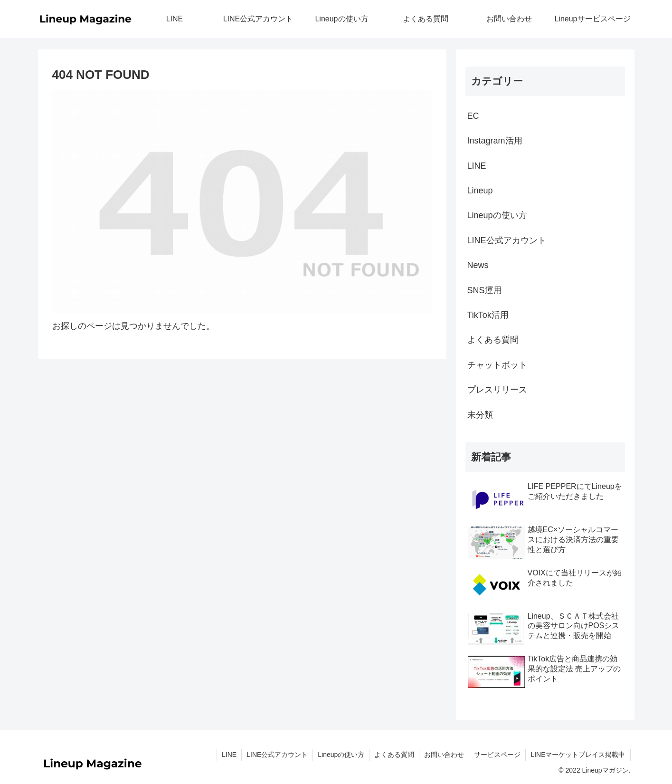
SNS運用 (485, 290)
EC (473, 116)
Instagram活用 (495, 141)
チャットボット (497, 365)
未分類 (480, 415)
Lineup (480, 191)
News (478, 265)
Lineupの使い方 (497, 215)
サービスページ (497, 755)
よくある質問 (493, 340)
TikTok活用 (488, 315)
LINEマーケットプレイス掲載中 (578, 755)
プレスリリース (497, 390)
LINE (477, 166)
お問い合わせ (444, 755)
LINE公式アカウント (507, 240)
